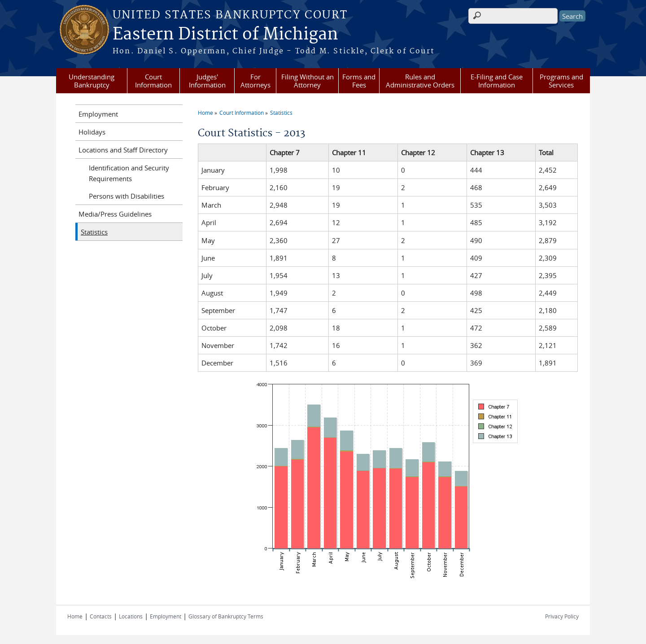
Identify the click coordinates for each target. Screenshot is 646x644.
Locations (131, 616)
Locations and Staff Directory (123, 150)
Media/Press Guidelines (115, 214)
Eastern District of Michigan (225, 35)
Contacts (101, 616)
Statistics (281, 113)
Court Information (153, 81)
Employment (98, 114)
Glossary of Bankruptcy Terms (226, 616)
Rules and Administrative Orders (420, 81)
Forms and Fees (359, 81)
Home (205, 113)
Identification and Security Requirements (129, 173)
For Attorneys (255, 81)
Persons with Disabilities (127, 196)
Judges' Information (207, 81)
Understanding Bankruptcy (92, 81)
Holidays (92, 132)
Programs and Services (561, 81)
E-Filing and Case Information (497, 81)
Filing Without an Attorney (308, 81)
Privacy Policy (562, 616)
